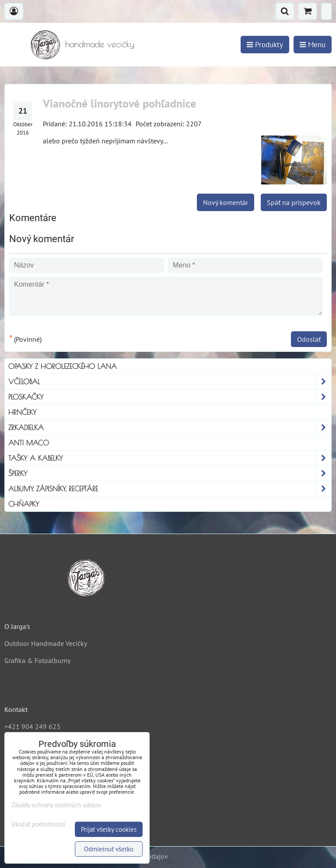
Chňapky (24, 504)
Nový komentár (226, 202)
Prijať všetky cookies (109, 829)
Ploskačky (170, 397)
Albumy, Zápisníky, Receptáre (170, 489)
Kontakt (16, 709)
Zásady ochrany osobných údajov (56, 805)
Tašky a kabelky (170, 458)
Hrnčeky (22, 412)
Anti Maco (29, 443)
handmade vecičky (100, 44)
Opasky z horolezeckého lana (63, 366)
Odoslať (309, 339)
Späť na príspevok (294, 202)
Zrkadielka (170, 427)
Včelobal (170, 382)
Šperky (170, 473)
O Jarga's (17, 626)
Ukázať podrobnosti (38, 825)
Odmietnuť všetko (109, 849)
